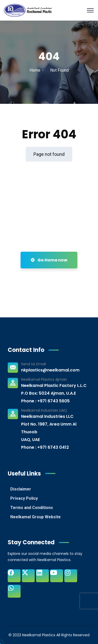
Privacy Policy (24, 498)
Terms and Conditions (32, 508)
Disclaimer (21, 489)
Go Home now (49, 260)
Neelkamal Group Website (35, 517)
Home (35, 70)
